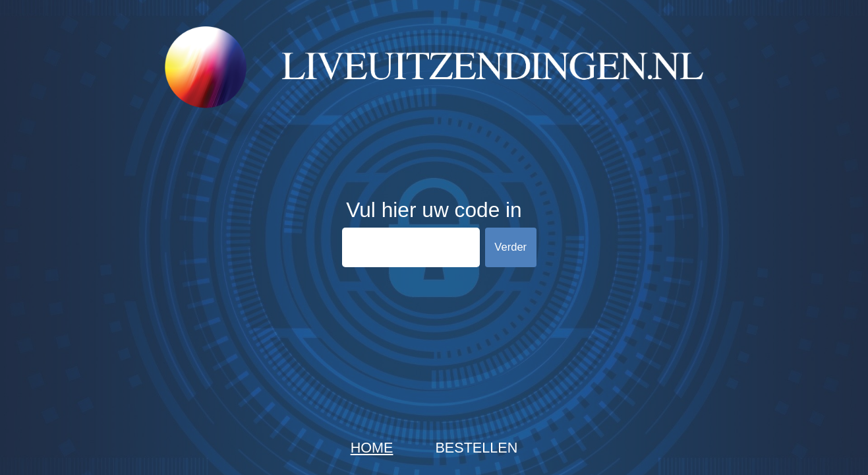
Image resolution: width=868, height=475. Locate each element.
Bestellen (476, 448)
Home (372, 448)
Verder (510, 247)
